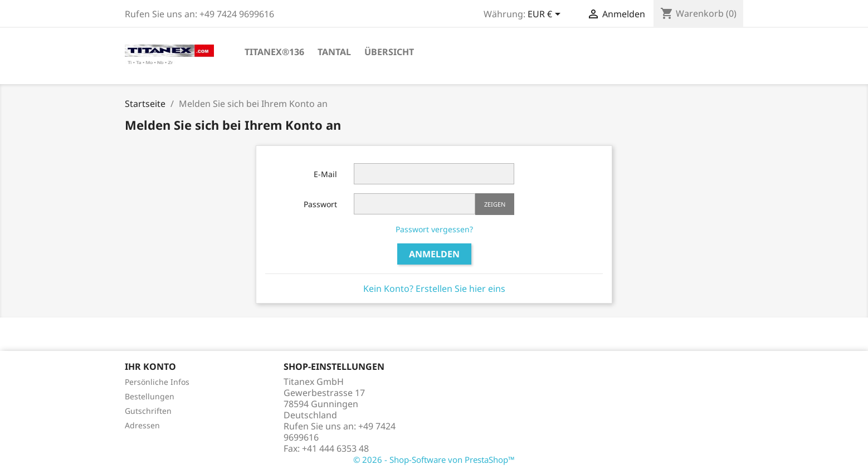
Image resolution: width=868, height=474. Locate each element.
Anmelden (434, 254)
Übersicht (389, 52)
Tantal (334, 52)
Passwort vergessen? (434, 229)
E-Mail (325, 174)
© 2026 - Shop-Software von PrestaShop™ (434, 460)
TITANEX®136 (274, 52)
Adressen (142, 425)
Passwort (320, 204)
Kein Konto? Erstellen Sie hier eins (434, 289)
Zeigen (495, 204)
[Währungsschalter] (546, 15)
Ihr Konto (150, 367)
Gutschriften (148, 411)
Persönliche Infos (157, 382)
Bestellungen (150, 396)
